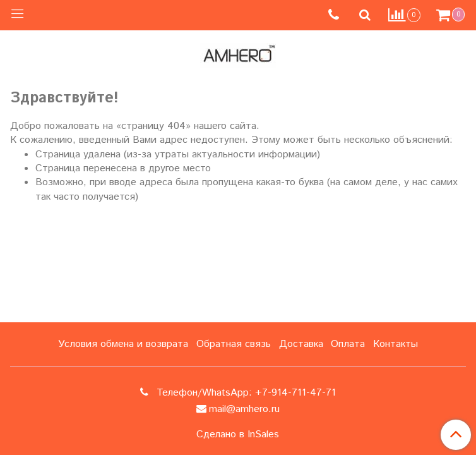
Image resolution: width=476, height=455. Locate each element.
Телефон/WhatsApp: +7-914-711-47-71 (245, 393)
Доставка (301, 344)
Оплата (348, 344)
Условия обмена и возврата (123, 344)
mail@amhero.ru (244, 409)
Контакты (396, 344)
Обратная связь (234, 344)
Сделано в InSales (238, 435)
